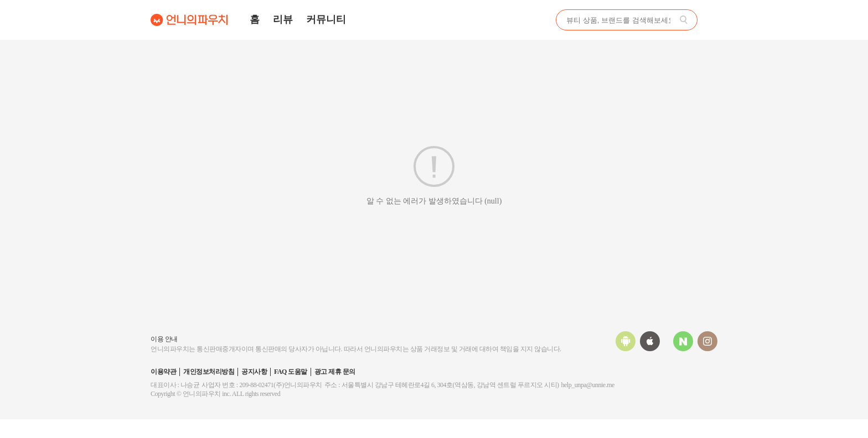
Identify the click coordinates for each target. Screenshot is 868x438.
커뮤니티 (326, 19)
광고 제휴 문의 (335, 372)
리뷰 (283, 19)
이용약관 (163, 372)
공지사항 (254, 372)
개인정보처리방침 (209, 372)
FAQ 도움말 (291, 372)
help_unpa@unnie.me (588, 385)
